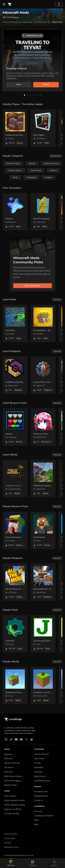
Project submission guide (15, 800)
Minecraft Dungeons (13, 781)
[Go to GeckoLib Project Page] (15, 634)
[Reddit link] (31, 739)
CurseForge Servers (42, 781)
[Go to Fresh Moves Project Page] (43, 530)
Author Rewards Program (15, 805)
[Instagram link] (6, 739)
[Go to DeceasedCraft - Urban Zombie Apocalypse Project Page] (43, 582)
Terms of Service (11, 834)
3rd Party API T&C (12, 814)
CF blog (37, 763)
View (19, 84)
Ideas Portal (39, 759)
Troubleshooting (41, 796)
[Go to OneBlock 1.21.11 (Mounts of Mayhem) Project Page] (43, 686)
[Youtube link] (16, 739)
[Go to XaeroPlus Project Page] (15, 323)
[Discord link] (21, 739)
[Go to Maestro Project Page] (15, 212)
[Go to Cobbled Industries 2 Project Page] (15, 375)
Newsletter (39, 768)
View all (57, 300)
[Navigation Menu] (4, 4)
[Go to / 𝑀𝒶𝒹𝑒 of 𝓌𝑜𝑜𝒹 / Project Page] (15, 479)
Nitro (36, 825)
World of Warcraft (12, 763)
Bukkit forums (40, 776)
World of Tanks (11, 785)
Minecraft (8, 759)
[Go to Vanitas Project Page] (15, 427)
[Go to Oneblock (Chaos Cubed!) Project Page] (15, 686)
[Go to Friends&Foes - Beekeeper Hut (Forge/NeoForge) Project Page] (43, 323)
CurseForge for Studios (44, 816)
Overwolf (38, 811)
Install (46, 84)
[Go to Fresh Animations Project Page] (15, 530)
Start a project (10, 796)
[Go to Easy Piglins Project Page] (43, 128)
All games (8, 754)
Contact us (39, 800)
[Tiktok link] (11, 739)
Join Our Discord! (42, 754)
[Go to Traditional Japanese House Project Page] (43, 479)
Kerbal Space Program (13, 776)
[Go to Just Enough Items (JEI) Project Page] (43, 634)
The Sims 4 (9, 768)
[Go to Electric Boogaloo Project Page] (43, 212)
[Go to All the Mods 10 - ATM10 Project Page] (15, 582)
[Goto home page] (10, 4)
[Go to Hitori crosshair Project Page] (43, 427)
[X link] (26, 739)
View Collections (32, 286)
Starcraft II (9, 772)
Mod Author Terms (12, 847)
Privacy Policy (10, 838)
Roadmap (38, 772)
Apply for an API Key (13, 809)
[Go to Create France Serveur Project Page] (43, 375)
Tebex (37, 820)
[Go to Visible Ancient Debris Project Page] (15, 128)
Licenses (8, 843)
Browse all (56, 156)
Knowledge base (41, 792)
